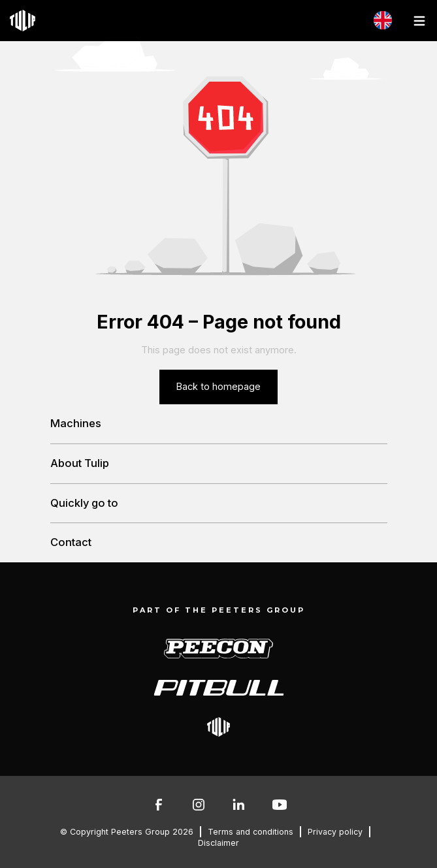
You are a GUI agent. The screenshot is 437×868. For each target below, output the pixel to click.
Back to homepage (218, 386)
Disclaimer (218, 843)
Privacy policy (335, 832)
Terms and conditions (251, 832)
